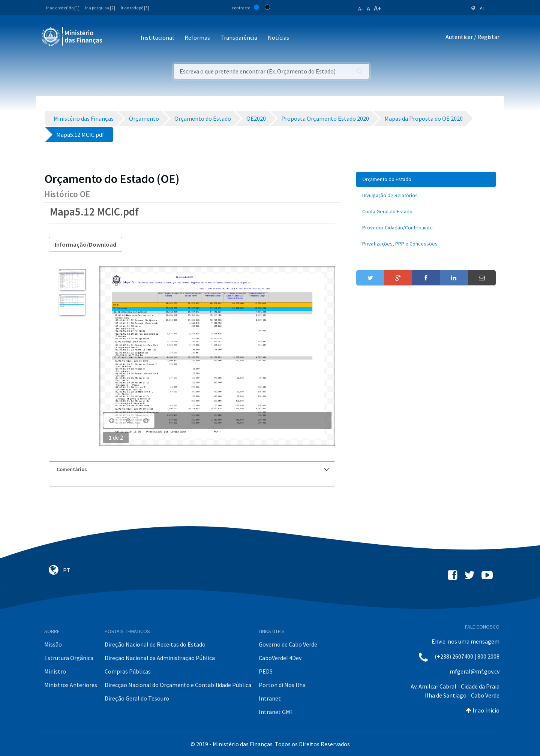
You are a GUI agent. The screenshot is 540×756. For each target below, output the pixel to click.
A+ (378, 8)
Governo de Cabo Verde (288, 644)
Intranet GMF (276, 712)
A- (361, 9)
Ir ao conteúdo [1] (63, 8)
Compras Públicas (128, 671)
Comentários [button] (193, 469)
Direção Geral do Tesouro (137, 698)
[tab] (192, 469)
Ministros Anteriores (71, 685)
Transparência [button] (239, 37)
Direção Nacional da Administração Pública (160, 658)
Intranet (270, 698)
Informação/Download (85, 244)
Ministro (55, 671)
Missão (53, 644)
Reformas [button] (197, 37)
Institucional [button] (157, 37)
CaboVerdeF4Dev (280, 658)
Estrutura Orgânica (69, 658)
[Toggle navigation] (114, 38)
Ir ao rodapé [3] (135, 8)
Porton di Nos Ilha (282, 685)
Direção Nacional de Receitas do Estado (155, 644)
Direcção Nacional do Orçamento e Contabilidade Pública (178, 685)
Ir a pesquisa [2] (100, 8)
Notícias (278, 37)
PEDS (266, 671)
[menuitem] (426, 179)
